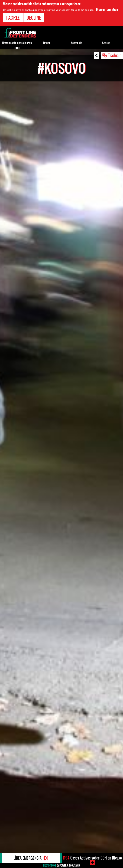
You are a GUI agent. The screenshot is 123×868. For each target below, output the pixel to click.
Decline (34, 18)
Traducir (114, 55)
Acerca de (76, 43)
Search (106, 43)
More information (107, 9)
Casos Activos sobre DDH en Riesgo (92, 858)
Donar (47, 43)
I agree (13, 18)
